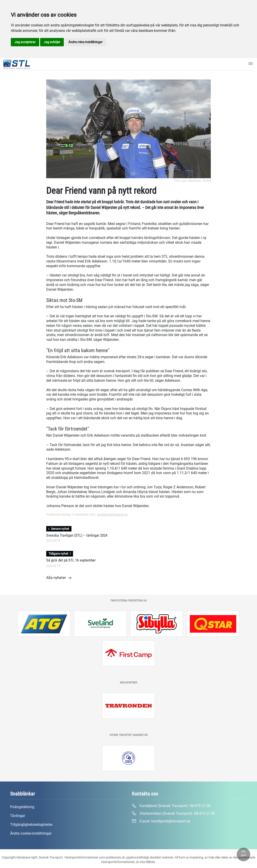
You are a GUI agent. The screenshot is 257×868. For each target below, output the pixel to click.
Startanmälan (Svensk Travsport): (173, 814)
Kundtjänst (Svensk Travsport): (171, 806)
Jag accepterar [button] (25, 42)
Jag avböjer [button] (52, 42)
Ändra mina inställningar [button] (85, 42)
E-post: (161, 821)
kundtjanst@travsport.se (112, 515)
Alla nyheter (59, 578)
